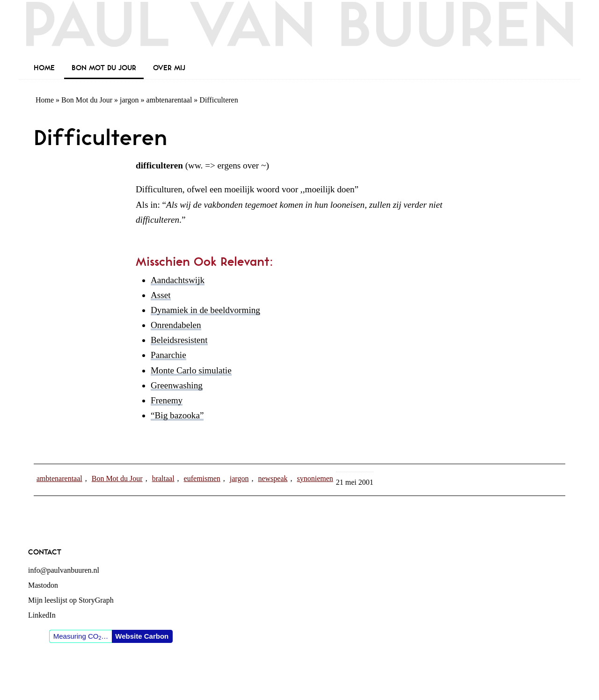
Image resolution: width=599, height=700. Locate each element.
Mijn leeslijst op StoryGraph (71, 600)
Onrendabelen (176, 325)
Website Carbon (142, 636)
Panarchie (168, 355)
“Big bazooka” (177, 415)
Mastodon (43, 585)
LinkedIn (42, 615)
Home (45, 100)
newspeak (273, 478)
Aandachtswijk (178, 280)
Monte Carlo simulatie (191, 370)
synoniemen (315, 478)
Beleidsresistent (179, 340)
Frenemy (167, 400)
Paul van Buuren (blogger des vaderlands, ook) (299, 30)
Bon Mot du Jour (87, 100)
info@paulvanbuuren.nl (64, 570)
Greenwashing (177, 385)
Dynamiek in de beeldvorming (205, 310)
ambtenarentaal (169, 100)
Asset (161, 295)
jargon (129, 100)
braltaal (163, 478)
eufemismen (202, 478)
